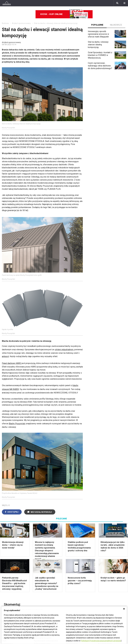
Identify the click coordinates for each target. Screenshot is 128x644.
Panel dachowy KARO (12, 363)
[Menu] (124, 3)
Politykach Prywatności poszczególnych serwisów (101, 641)
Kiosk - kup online (64, 14)
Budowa (5, 23)
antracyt (5, 356)
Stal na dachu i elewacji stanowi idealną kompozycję (56, 23)
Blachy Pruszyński (17, 424)
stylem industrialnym (64, 350)
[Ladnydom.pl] (7, 3)
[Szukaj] (117, 3)
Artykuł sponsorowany (21, 23)
